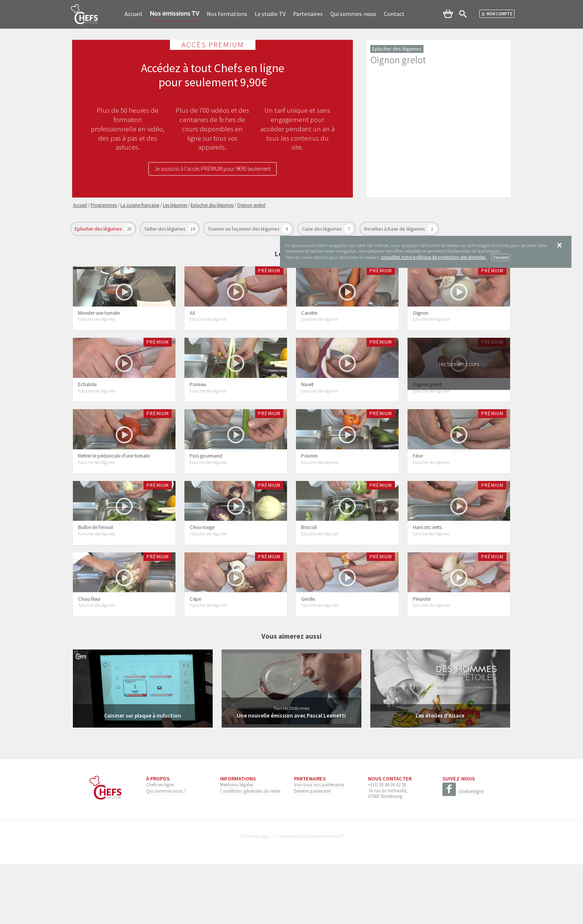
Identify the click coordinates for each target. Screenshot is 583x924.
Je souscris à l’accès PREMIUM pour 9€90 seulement (213, 170)
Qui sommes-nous (353, 14)
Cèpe (195, 659)
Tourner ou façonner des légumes (244, 229)
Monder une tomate (99, 325)
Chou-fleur (89, 659)
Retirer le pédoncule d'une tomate (114, 492)
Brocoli (309, 575)
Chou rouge (202, 575)
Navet (307, 408)
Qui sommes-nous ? (166, 851)
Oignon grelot (427, 408)
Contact (394, 14)
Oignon (421, 325)
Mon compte (497, 14)
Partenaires (308, 14)
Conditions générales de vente (250, 851)
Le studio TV (270, 14)
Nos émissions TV (175, 14)
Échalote (87, 408)
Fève (418, 492)
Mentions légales (237, 845)
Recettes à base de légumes (395, 229)
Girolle (308, 659)
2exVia (304, 896)
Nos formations (227, 14)
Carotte (309, 325)
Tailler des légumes (165, 229)
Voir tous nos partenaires (319, 845)
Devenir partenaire (312, 851)
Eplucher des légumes (99, 229)
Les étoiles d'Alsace (440, 776)
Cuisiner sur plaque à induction (143, 776)
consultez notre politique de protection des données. (434, 257)
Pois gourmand (206, 492)
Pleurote (422, 659)
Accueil (133, 14)
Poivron (309, 492)
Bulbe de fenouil (96, 575)
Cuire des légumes (322, 229)
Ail (192, 325)
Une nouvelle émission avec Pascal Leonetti (291, 776)
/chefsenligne (463, 852)
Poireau (198, 408)
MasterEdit (331, 896)
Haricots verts (427, 575)
